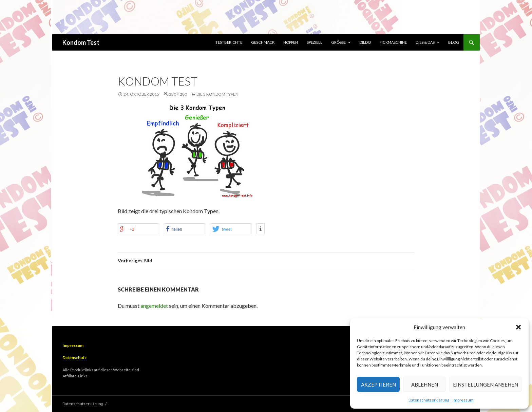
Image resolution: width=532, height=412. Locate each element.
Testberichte (229, 42)
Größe (338, 42)
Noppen (291, 42)
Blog (454, 42)
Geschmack (263, 42)
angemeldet (154, 306)
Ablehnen (425, 385)
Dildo (365, 42)
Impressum (463, 400)
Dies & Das (425, 42)
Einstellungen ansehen (486, 385)
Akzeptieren (378, 385)
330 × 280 (178, 94)
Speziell (315, 42)
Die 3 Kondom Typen (217, 94)
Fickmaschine (393, 42)
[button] (518, 327)
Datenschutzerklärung (429, 400)
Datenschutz (74, 358)
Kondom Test (81, 42)
